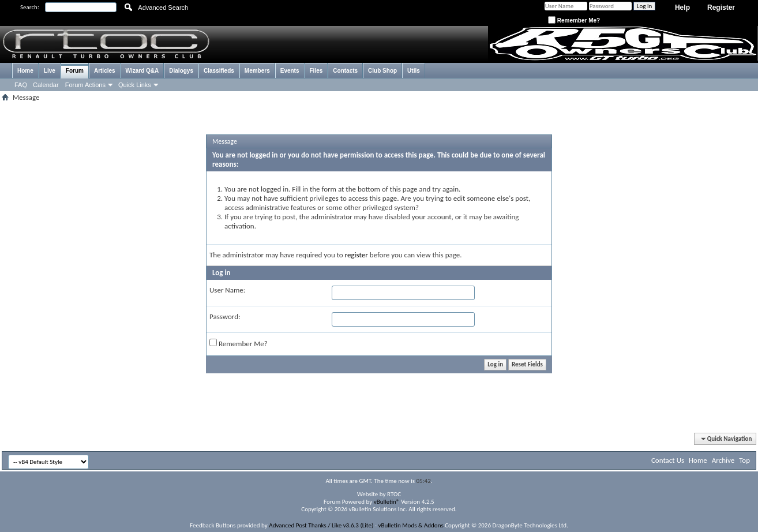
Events (290, 71)
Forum (75, 71)
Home (25, 71)
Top (744, 460)
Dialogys (181, 71)
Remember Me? (574, 20)
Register (721, 8)
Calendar (46, 85)
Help (682, 8)
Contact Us (668, 460)
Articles (105, 71)
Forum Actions (85, 85)
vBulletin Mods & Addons (411, 525)
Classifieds (219, 71)
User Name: (227, 290)
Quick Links (135, 85)
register (357, 255)
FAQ (21, 85)
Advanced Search (163, 8)
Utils (414, 71)
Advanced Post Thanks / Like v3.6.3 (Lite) (321, 525)
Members (257, 71)
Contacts (345, 71)
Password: (225, 316)
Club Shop (382, 71)
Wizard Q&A (142, 71)
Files (316, 71)
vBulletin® (387, 502)
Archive (723, 460)
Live (50, 71)
